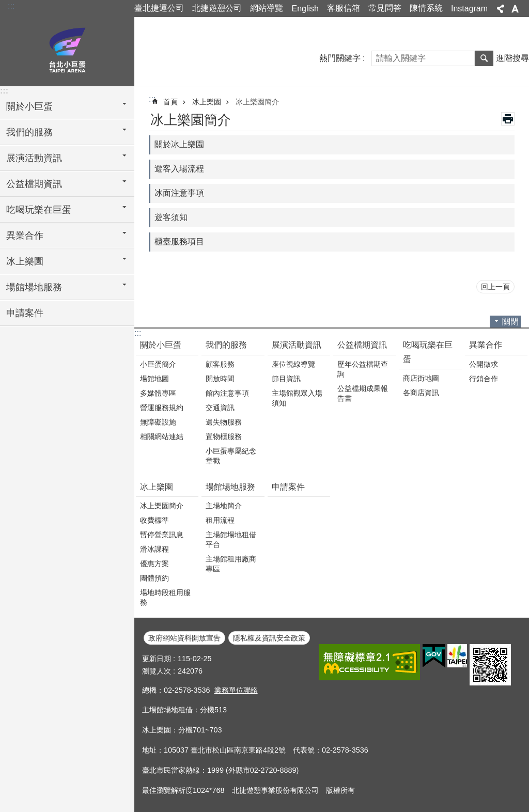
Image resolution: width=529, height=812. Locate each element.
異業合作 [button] (25, 236)
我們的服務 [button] (29, 132)
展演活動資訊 (297, 345)
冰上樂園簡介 (257, 102)
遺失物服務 (224, 422)
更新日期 (157, 659)
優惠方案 (154, 564)
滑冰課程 (154, 549)
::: (11, 6)
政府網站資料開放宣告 (184, 638)
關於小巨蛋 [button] (29, 106)
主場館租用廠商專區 (231, 564)
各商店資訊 (421, 393)
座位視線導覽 (293, 364)
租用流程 (220, 520)
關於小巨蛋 (161, 345)
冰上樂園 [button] (25, 261)
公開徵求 (484, 364)
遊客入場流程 (179, 169)
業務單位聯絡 (236, 690)
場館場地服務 (230, 487)
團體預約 (154, 578)
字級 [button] (515, 9)
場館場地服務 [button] (34, 287)
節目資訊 (286, 379)
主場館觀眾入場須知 (297, 398)
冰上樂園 (207, 102)
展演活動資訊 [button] (34, 158)
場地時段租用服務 (165, 597)
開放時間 (220, 379)
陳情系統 (426, 8)
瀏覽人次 (157, 671)
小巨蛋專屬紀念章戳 (231, 456)
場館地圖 (154, 379)
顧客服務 (220, 364)
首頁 (170, 102)
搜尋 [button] (484, 58)
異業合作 (486, 345)
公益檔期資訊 (362, 345)
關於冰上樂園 (179, 144)
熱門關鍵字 (340, 58)
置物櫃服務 (224, 436)
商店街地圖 (421, 378)
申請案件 (25, 313)
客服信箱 (344, 8)
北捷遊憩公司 (217, 8)
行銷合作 (484, 379)
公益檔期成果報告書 (363, 393)
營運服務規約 (162, 408)
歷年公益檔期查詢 (363, 369)
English (305, 9)
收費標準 (154, 520)
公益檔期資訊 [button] (34, 184)
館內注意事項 (227, 393)
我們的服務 (226, 345)
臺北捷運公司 (159, 8)
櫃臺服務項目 (179, 241)
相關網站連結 (162, 436)
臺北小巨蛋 (67, 50)
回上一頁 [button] (495, 287)
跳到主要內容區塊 (5, 5)
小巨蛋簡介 (158, 364)
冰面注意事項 (179, 193)
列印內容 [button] (508, 119)
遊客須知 (171, 217)
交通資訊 (220, 408)
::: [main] (152, 99)
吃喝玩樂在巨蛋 (428, 352)
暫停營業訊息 (162, 535)
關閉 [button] (510, 322)
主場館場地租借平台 (231, 540)
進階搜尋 (512, 58)
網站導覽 (267, 8)
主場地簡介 (224, 506)
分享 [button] (501, 9)
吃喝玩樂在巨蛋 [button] (39, 210)
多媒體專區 (158, 393)
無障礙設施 (158, 422)
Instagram (469, 9)
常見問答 (385, 8)
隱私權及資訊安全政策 (269, 638)
